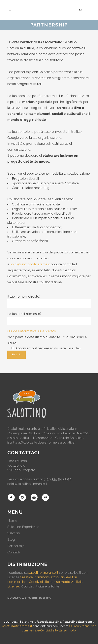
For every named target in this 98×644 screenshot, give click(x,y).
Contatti (14, 552)
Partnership (16, 546)
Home (12, 520)
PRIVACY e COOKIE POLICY (29, 598)
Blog (11, 539)
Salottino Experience (23, 527)
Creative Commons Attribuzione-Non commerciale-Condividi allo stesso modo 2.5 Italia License (45, 582)
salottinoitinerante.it (43, 573)
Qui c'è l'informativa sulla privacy (32, 331)
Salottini (14, 533)
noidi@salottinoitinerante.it (30, 264)
